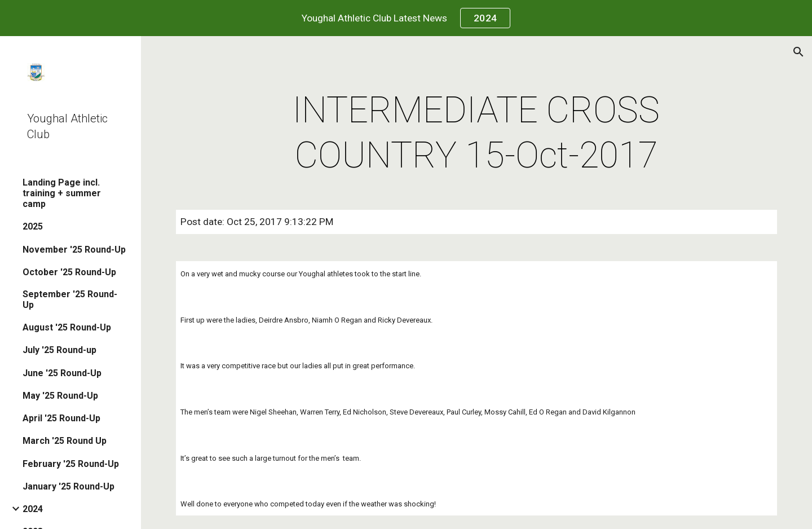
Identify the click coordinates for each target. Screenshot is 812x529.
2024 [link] (33, 509)
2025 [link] (33, 226)
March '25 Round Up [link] (65, 441)
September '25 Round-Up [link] (70, 299)
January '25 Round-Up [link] (69, 486)
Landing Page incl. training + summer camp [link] (62, 193)
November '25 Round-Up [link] (74, 250)
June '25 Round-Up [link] (62, 373)
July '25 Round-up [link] (59, 350)
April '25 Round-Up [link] (61, 418)
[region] (406, 18)
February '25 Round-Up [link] (71, 464)
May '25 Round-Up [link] (60, 396)
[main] (476, 133)
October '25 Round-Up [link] (69, 272)
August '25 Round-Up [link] (67, 327)
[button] (798, 52)
